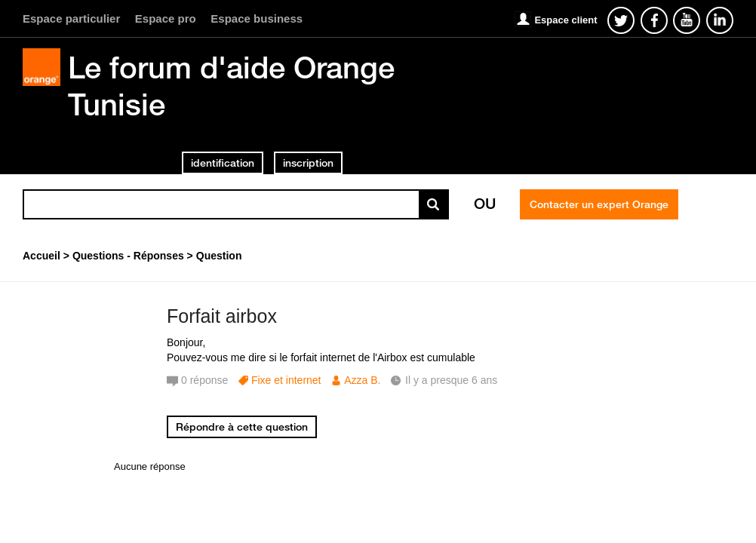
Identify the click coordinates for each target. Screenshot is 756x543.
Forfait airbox (222, 316)
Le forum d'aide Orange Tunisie (231, 86)
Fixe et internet (286, 380)
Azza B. (362, 380)
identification (223, 163)
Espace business (257, 18)
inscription (308, 163)
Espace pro (166, 18)
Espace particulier (71, 18)
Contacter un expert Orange (599, 204)
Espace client (565, 20)
